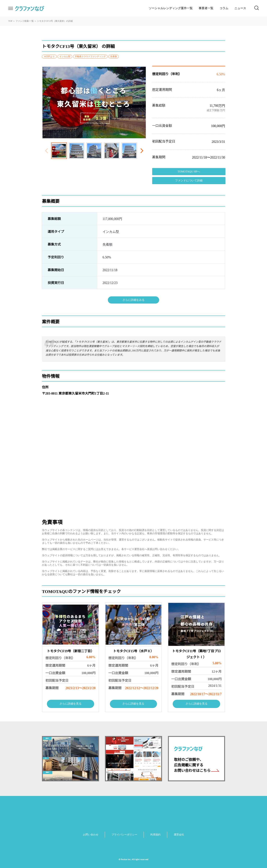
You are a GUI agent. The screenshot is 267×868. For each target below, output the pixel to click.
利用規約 (155, 835)
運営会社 (179, 835)
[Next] (141, 151)
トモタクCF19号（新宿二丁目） (71, 651)
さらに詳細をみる (133, 300)
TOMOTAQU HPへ (189, 172)
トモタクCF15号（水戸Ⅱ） (133, 651)
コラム (224, 8)
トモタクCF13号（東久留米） (52, 21)
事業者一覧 (206, 8)
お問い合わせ (91, 835)
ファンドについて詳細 (189, 181)
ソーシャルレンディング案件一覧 (171, 8)
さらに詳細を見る (71, 704)
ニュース (240, 8)
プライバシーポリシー (124, 835)
